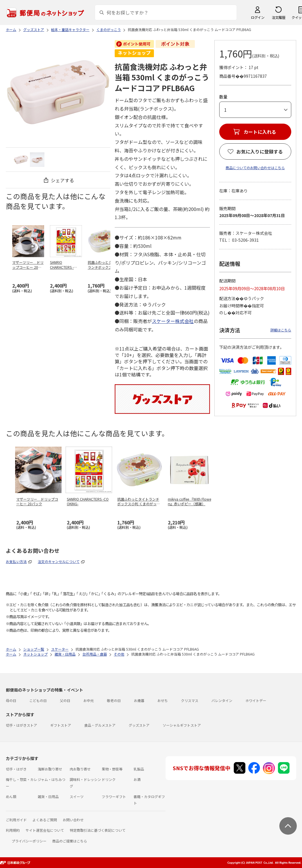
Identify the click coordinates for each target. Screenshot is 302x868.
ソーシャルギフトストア (182, 725)
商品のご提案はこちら (70, 841)
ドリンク (109, 779)
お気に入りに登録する (260, 151)
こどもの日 (38, 700)
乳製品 (139, 769)
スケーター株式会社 (173, 321)
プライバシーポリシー (29, 841)
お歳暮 (139, 700)
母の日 (11, 700)
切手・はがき (16, 769)
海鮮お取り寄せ (50, 769)
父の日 (65, 700)
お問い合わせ (73, 820)
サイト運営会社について (45, 830)
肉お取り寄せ (80, 769)
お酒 (137, 779)
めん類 (11, 796)
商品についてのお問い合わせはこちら (255, 168)
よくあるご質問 (45, 820)
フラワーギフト (114, 796)
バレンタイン (222, 700)
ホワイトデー (256, 700)
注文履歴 (278, 17)
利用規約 (13, 830)
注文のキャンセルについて (59, 561)
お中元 (89, 700)
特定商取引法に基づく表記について (98, 830)
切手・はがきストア (21, 725)
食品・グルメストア (100, 725)
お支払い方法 (16, 561)
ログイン (258, 17)
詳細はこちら (281, 330)
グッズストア (139, 725)
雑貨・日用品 (48, 796)
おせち (163, 700)
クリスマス (190, 700)
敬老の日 (114, 700)
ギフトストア (61, 725)
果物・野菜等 (112, 769)
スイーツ (77, 796)
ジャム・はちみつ (52, 779)
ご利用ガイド (16, 820)
